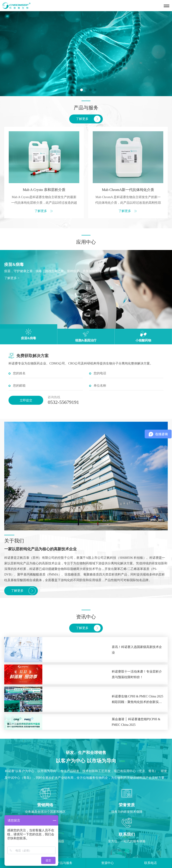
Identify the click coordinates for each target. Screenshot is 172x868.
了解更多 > (12, 278)
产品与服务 (64, 863)
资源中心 (107, 863)
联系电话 (150, 863)
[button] (77, 90)
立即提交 (26, 400)
